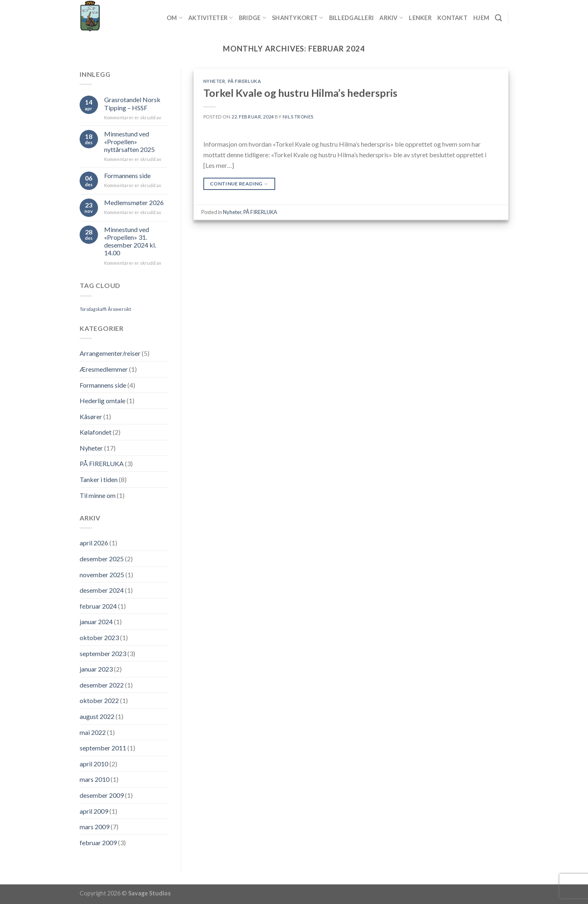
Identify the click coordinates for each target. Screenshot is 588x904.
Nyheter (91, 448)
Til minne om (98, 495)
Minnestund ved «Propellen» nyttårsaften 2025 (129, 142)
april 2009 (94, 811)
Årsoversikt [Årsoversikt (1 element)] (119, 309)
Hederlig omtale (102, 401)
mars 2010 (95, 779)
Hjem (481, 18)
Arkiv (391, 18)
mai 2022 (93, 732)
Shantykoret (298, 18)
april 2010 (94, 764)
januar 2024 (96, 622)
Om (175, 18)
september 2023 (103, 653)
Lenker (420, 18)
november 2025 (102, 575)
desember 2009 (102, 795)
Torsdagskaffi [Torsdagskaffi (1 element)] (93, 309)
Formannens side (127, 175)
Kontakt (452, 18)
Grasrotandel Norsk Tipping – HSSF (132, 103)
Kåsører (91, 416)
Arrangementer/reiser (110, 353)
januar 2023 (96, 669)
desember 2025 (102, 559)
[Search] (498, 18)
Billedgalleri (352, 18)
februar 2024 (98, 606)
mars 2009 (95, 827)
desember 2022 (102, 685)
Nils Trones (298, 117)
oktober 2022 (99, 700)
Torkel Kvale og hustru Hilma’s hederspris (300, 93)
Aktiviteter (211, 18)
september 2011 (103, 748)
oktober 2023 (99, 637)
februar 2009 (98, 843)
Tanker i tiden (99, 479)
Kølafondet (96, 432)
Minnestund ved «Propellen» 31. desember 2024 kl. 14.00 (130, 241)
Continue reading (239, 184)
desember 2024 (102, 590)
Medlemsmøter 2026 (134, 202)
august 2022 (97, 716)
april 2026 (94, 543)
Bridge (253, 18)
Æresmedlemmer (104, 369)
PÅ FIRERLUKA (102, 463)
